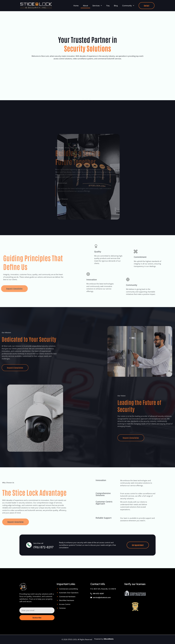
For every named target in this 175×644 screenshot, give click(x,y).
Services (97, 6)
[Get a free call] (29, 531)
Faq (108, 6)
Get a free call (38, 529)
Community (128, 6)
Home (76, 6)
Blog (116, 6)
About (85, 6)
